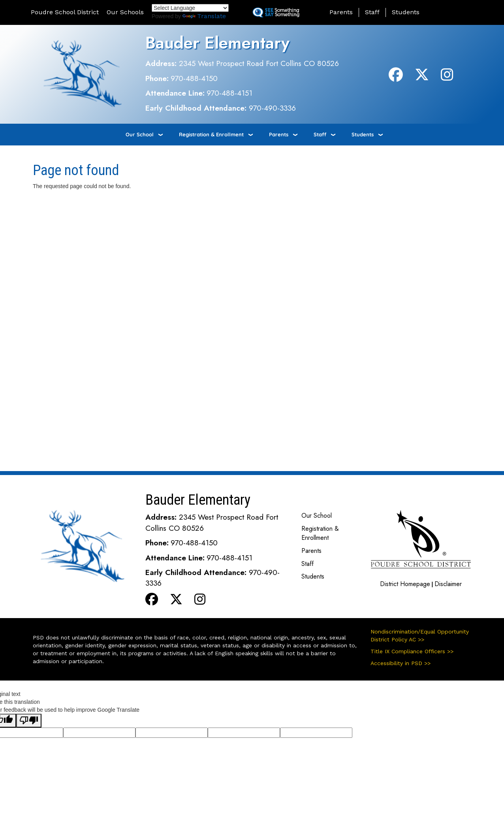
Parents (341, 12)
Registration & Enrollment (211, 134)
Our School (140, 134)
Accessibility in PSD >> (401, 663)
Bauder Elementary (217, 43)
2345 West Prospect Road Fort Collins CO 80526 (259, 63)
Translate (204, 16)
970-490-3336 (272, 108)
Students (406, 12)
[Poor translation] (29, 721)
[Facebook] (396, 78)
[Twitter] (422, 78)
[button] (453, 12)
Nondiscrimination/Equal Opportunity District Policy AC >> (420, 635)
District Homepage (405, 584)
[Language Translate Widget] (190, 8)
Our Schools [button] (125, 12)
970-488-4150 (194, 78)
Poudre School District (65, 12)
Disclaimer (448, 584)
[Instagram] (447, 78)
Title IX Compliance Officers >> (412, 651)
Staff (372, 12)
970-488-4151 (229, 93)
